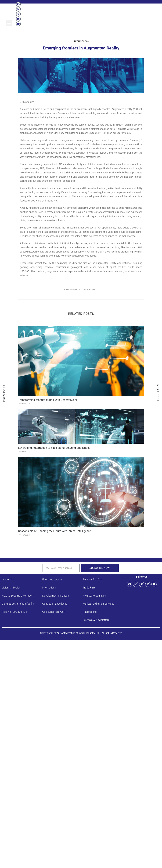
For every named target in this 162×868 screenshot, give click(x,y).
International (49, 588)
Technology (82, 41)
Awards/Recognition (94, 596)
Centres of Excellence (55, 604)
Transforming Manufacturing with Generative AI (48, 400)
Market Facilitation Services (99, 604)
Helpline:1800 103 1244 (15, 612)
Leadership (8, 580)
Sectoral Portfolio (93, 580)
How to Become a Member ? (18, 596)
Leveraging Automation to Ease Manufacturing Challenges (54, 448)
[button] (9, 23)
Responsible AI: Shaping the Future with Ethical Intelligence (55, 531)
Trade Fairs (89, 588)
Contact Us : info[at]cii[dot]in (18, 604)
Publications (90, 612)
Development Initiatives (56, 596)
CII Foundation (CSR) (54, 612)
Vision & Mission (11, 588)
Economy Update (52, 580)
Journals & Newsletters (96, 620)
